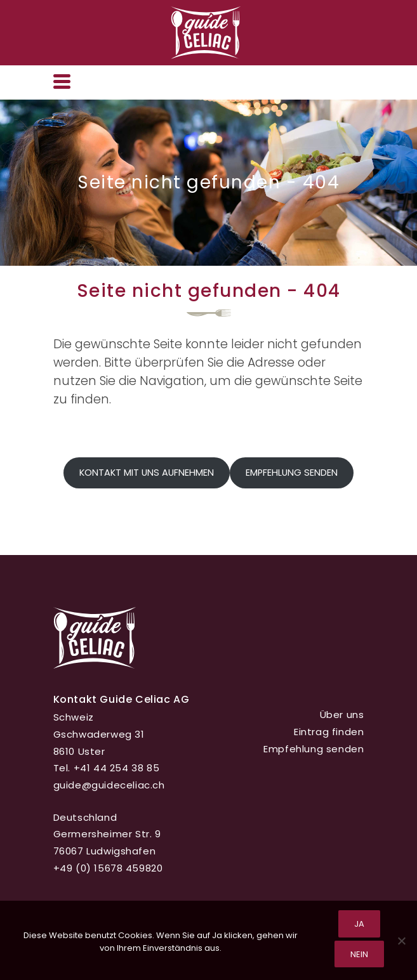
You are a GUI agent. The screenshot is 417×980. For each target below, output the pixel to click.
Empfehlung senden (292, 473)
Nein (359, 954)
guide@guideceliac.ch (109, 785)
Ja (359, 924)
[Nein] (401, 941)
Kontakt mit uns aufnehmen (147, 473)
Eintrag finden (329, 732)
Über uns (342, 715)
